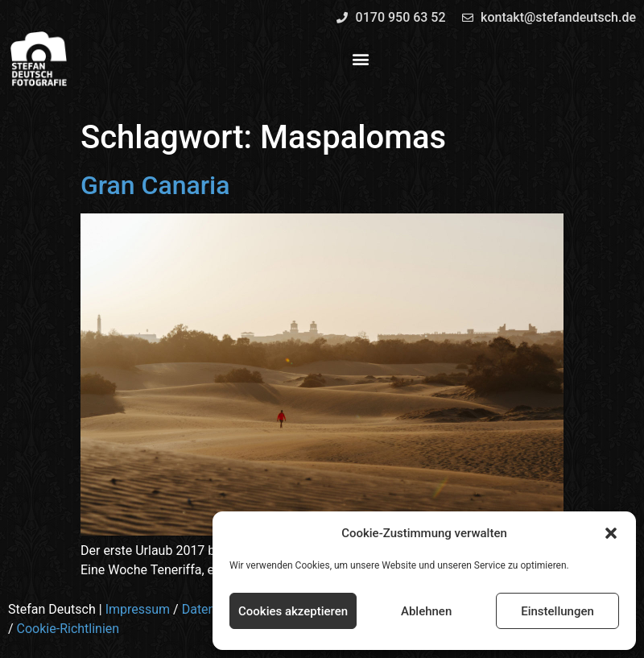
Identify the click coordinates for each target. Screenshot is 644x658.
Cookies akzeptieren (293, 611)
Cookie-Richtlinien (68, 629)
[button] (611, 533)
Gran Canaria (155, 185)
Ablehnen (426, 611)
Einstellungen (557, 611)
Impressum (138, 609)
